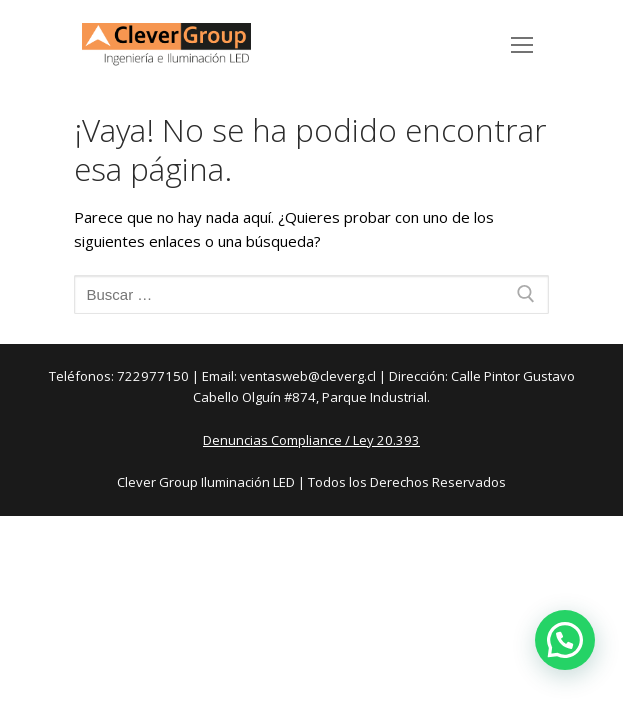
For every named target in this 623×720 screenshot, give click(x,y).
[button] (565, 640)
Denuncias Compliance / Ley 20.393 (311, 440)
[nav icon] (522, 44)
